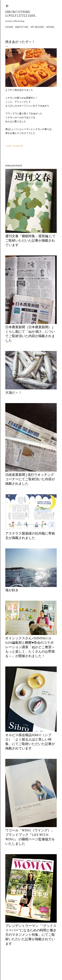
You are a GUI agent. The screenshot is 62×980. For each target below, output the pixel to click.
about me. (22, 27)
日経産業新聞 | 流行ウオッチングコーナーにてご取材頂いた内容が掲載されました (30, 479)
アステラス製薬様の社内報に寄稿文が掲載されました (30, 536)
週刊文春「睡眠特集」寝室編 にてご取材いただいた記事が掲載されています (30, 240)
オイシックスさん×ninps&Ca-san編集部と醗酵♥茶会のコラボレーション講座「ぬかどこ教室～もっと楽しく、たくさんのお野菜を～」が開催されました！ (30, 647)
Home (9, 27)
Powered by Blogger (31, 964)
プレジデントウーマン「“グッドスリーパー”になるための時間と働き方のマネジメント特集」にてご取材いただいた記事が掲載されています (31, 935)
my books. (38, 27)
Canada (16, 146)
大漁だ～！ (14, 393)
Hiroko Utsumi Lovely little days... (21, 14)
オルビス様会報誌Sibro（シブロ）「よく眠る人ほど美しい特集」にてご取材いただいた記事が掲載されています (30, 742)
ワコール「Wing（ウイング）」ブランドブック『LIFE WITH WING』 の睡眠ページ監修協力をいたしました (30, 837)
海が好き (12, 590)
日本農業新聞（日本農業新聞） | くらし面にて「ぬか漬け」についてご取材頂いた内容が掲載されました (30, 334)
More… (51, 27)
